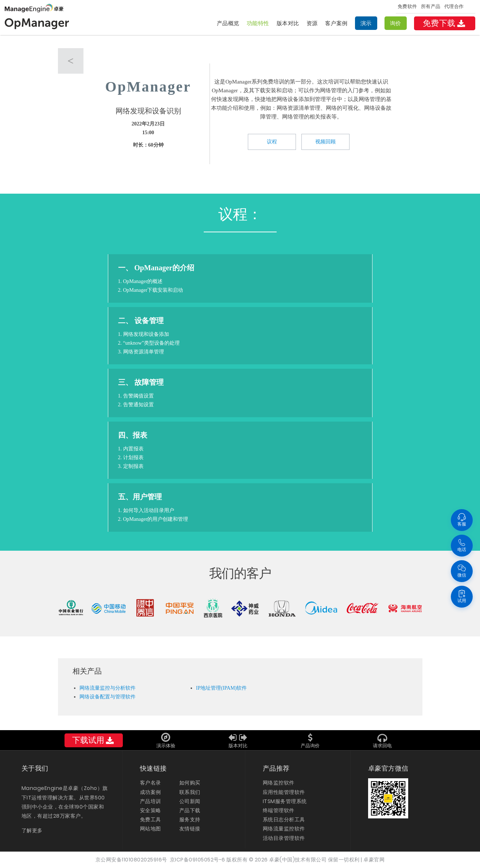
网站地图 (151, 829)
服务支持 (190, 819)
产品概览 (228, 23)
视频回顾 (325, 142)
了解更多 (32, 830)
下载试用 (94, 740)
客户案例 (336, 23)
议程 (272, 142)
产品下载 (190, 810)
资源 (312, 23)
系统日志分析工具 (284, 819)
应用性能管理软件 (284, 792)
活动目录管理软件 (284, 838)
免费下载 (445, 23)
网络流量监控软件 (284, 829)
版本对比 (288, 23)
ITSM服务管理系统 (285, 801)
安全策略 (151, 810)
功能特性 (258, 23)
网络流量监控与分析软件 (108, 688)
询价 (396, 23)
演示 (366, 23)
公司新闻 (190, 801)
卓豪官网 (374, 860)
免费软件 (407, 6)
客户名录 (151, 783)
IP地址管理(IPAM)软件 (222, 688)
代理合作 (454, 6)
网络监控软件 (279, 783)
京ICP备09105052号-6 (198, 860)
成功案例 (151, 792)
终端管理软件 (279, 810)
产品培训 (151, 801)
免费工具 (151, 819)
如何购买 (190, 783)
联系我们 (190, 792)
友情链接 (190, 829)
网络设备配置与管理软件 (108, 697)
